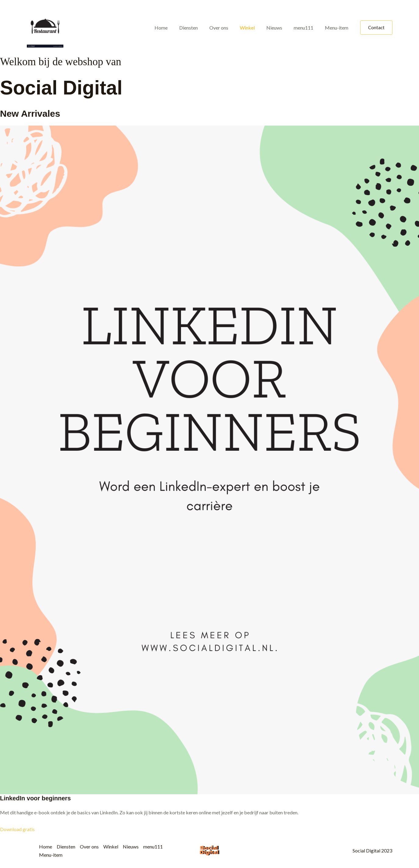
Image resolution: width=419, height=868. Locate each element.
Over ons (227, 28)
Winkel (254, 28)
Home (173, 28)
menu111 (306, 28)
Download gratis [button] (17, 829)
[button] (376, 28)
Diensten (199, 28)
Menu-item (337, 28)
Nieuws (279, 28)
